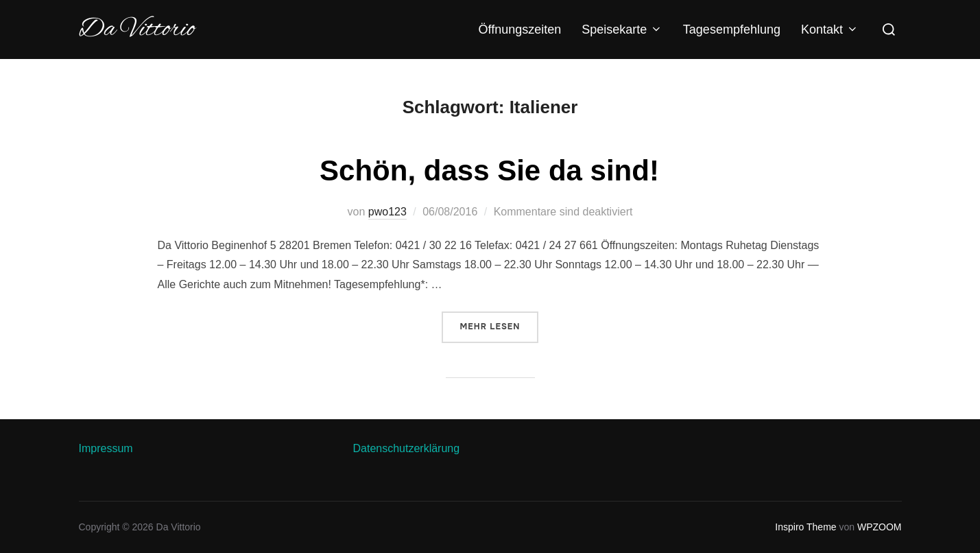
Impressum (106, 448)
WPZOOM (880, 527)
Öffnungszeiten (520, 30)
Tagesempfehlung (732, 30)
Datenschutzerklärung (407, 448)
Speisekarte (622, 30)
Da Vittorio (137, 30)
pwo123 (387, 212)
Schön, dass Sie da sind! (489, 170)
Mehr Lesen (500, 326)
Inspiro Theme (805, 527)
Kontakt (830, 30)
